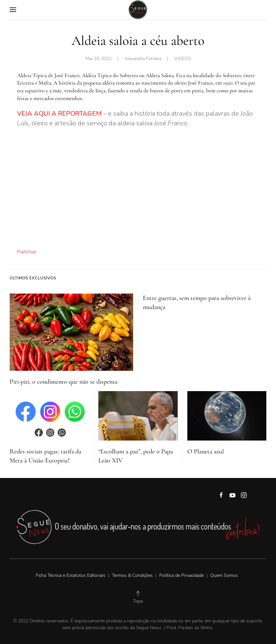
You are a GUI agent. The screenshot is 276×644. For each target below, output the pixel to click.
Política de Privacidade (182, 575)
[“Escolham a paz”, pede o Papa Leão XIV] (138, 415)
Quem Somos (224, 575)
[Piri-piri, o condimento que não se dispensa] (71, 332)
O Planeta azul (206, 452)
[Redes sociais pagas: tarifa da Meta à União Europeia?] (49, 415)
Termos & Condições (132, 575)
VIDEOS (182, 59)
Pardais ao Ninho (195, 628)
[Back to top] (138, 593)
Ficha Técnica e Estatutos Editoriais (71, 575)
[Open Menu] (13, 10)
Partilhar (27, 252)
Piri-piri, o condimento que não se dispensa (64, 382)
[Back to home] (138, 10)
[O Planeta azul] (227, 415)
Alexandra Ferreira (143, 59)
